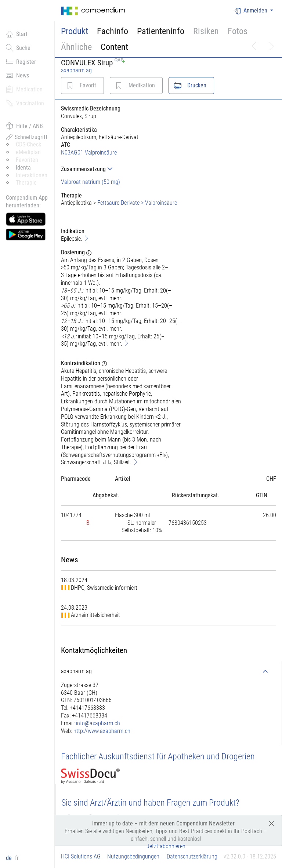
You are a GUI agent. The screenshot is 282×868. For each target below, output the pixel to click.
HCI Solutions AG (81, 856)
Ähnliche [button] (76, 47)
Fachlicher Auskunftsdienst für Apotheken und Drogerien (158, 756)
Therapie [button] (26, 183)
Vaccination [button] (25, 103)
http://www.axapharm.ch (102, 731)
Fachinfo (113, 31)
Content (114, 47)
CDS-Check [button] (28, 144)
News (17, 75)
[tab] (121, 169)
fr (17, 858)
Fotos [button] (238, 31)
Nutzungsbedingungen (133, 856)
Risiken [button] (206, 31)
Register (21, 62)
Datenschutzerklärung (192, 856)
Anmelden (251, 11)
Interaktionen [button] (32, 175)
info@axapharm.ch (98, 723)
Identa (23, 168)
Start (17, 34)
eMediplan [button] (28, 152)
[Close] (272, 823)
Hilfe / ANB (24, 126)
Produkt (75, 31)
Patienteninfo (161, 31)
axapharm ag (76, 70)
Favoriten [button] (27, 160)
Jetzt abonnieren (166, 846)
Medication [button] (24, 89)
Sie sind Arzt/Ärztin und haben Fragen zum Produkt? (150, 803)
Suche (18, 48)
